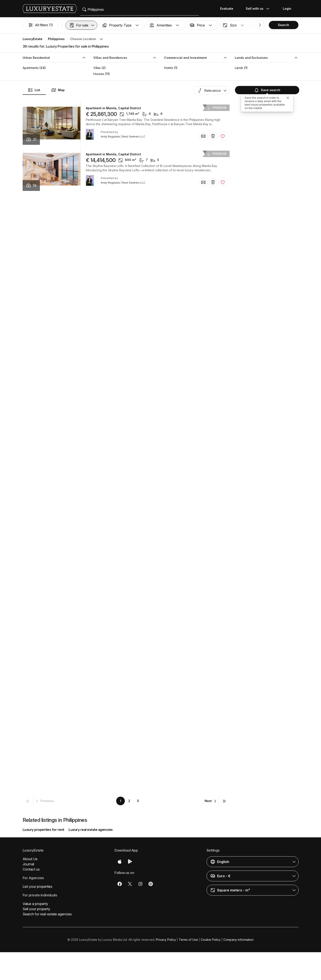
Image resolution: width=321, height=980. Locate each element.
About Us (30, 859)
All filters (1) (41, 25)
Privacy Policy (166, 940)
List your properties (38, 886)
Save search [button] (267, 90)
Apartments (31, 68)
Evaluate (227, 9)
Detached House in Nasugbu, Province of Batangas (125, 477)
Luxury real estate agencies (91, 830)
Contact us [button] (31, 869)
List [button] (34, 90)
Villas (97, 68)
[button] (81, 25)
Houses (99, 74)
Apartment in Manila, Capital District (113, 108)
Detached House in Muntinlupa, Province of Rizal (123, 523)
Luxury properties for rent (43, 830)
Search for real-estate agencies (47, 914)
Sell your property (36, 909)
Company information (238, 940)
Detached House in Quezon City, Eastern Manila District (128, 569)
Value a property (35, 904)
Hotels (169, 68)
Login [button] (287, 9)
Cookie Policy (211, 940)
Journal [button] (28, 864)
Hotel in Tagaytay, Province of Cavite (114, 431)
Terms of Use (188, 940)
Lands (239, 68)
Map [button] (58, 90)
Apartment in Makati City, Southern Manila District (124, 615)
